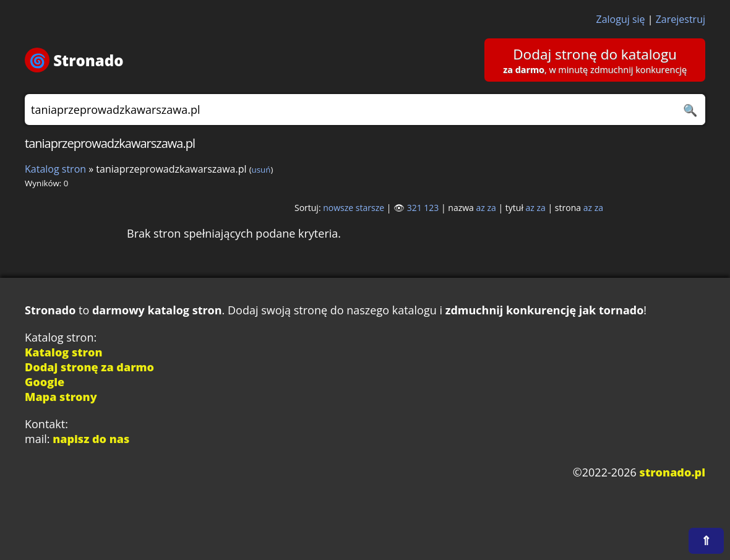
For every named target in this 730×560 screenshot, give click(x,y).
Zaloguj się (621, 19)
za (492, 208)
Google (45, 382)
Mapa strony (61, 397)
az (481, 208)
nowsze (338, 208)
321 (414, 208)
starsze (370, 208)
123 (431, 208)
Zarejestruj (681, 19)
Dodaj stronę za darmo (89, 367)
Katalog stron (55, 169)
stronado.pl (672, 472)
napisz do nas (91, 439)
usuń (261, 170)
